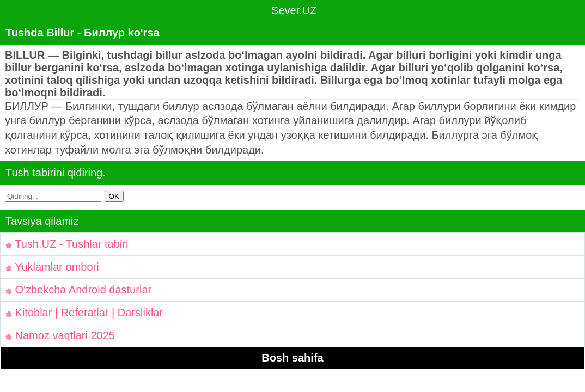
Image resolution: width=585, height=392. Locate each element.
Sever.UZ (293, 10)
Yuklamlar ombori (52, 267)
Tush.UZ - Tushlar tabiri (67, 244)
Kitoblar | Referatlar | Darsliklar (84, 313)
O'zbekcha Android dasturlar (78, 290)
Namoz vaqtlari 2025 (60, 335)
